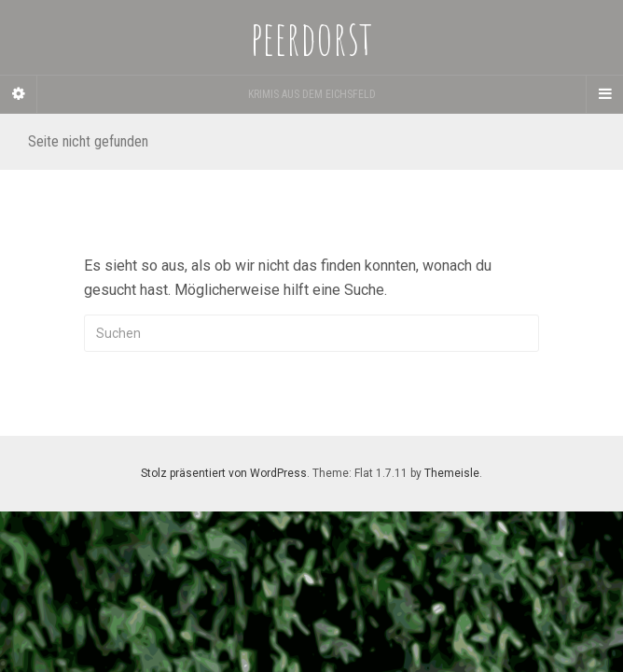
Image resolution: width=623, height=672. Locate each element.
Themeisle (452, 473)
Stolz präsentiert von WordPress (224, 473)
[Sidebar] (19, 94)
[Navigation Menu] (604, 94)
